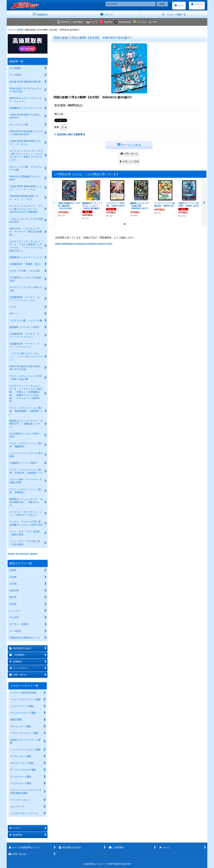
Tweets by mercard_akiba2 (22, 554)
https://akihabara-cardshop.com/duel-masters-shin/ (84, 244)
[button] (174, 15)
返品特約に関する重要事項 (70, 134)
